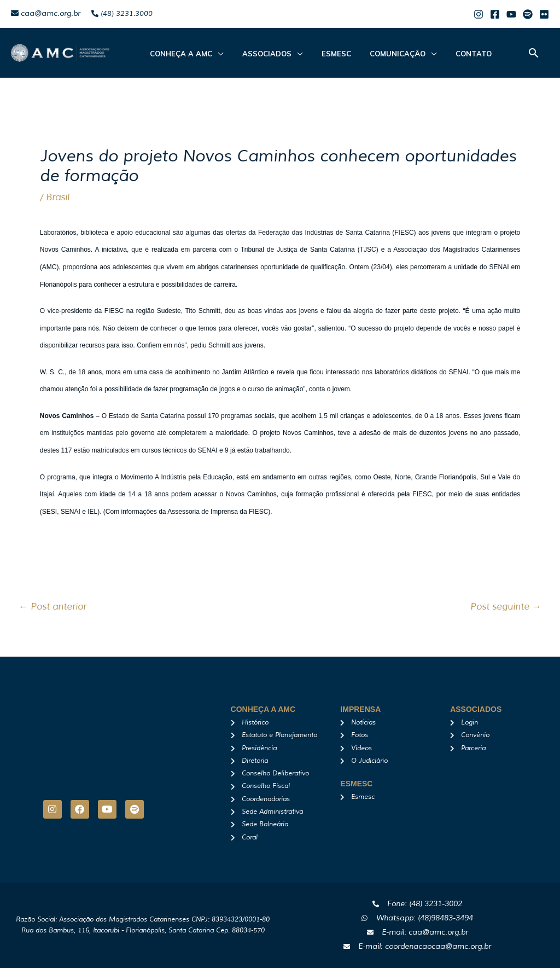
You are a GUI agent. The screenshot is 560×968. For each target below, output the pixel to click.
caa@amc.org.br (46, 13)
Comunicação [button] (377, 54)
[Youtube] (511, 14)
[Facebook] (495, 14)
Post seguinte (506, 607)
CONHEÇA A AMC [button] (178, 54)
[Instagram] (479, 14)
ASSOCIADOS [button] (258, 54)
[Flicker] (544, 14)
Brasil (58, 197)
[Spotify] (528, 14)
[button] (534, 53)
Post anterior (52, 607)
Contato (447, 54)
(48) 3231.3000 (122, 14)
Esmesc (322, 54)
